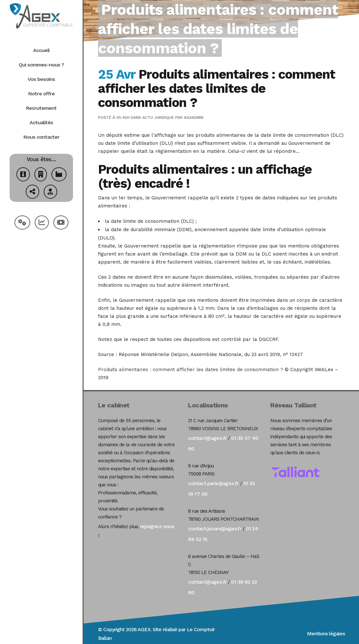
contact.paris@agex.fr (213, 483)
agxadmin (194, 117)
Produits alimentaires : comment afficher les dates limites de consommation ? (191, 370)
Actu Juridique (158, 117)
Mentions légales (326, 634)
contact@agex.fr (207, 438)
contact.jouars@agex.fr (215, 529)
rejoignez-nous (157, 526)
